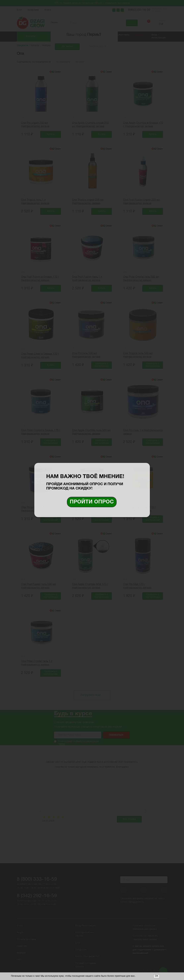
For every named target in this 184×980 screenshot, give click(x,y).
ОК (157, 976)
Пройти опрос (92, 502)
